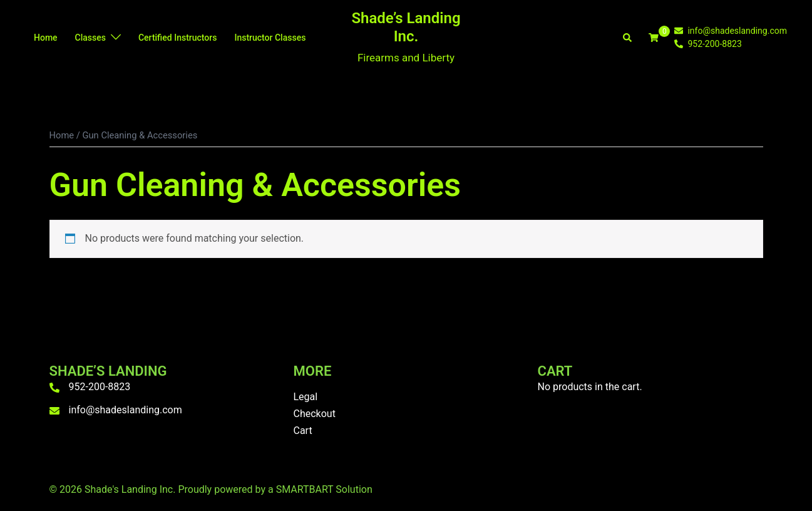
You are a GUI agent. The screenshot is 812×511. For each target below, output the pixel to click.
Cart (303, 431)
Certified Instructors (177, 38)
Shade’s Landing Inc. (406, 27)
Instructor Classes (270, 38)
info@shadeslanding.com (126, 410)
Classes (90, 38)
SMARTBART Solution (324, 489)
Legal (306, 397)
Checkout (315, 414)
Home (46, 38)
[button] (628, 38)
